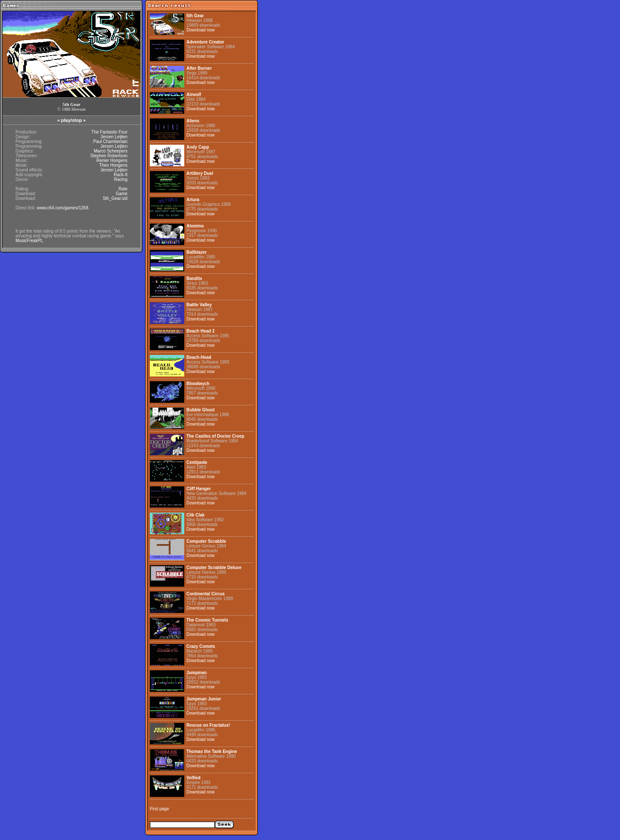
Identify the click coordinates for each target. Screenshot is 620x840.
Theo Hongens (113, 165)
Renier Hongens (112, 160)
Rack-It (121, 175)
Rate (123, 189)
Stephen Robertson (109, 156)
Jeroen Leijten (114, 137)
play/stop (71, 120)
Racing (121, 179)
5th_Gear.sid (115, 198)
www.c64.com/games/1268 (62, 208)
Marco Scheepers (111, 151)
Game (122, 194)
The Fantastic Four (109, 132)
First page (159, 809)
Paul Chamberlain (111, 142)
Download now (201, 30)
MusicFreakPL (29, 241)
